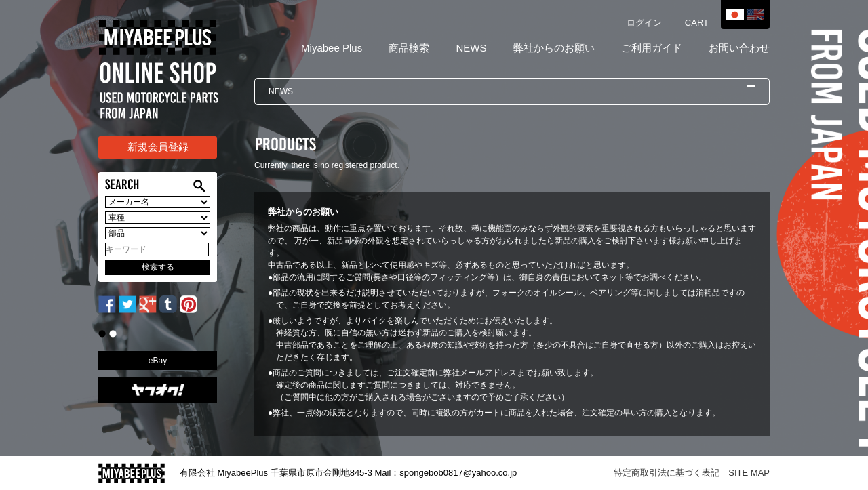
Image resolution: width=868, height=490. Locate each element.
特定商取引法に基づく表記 (667, 473)
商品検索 (409, 48)
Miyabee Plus (332, 48)
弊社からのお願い (554, 48)
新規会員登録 (158, 147)
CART (697, 23)
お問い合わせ (739, 48)
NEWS (471, 48)
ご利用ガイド (652, 48)
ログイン (644, 23)
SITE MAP (749, 473)
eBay (158, 361)
